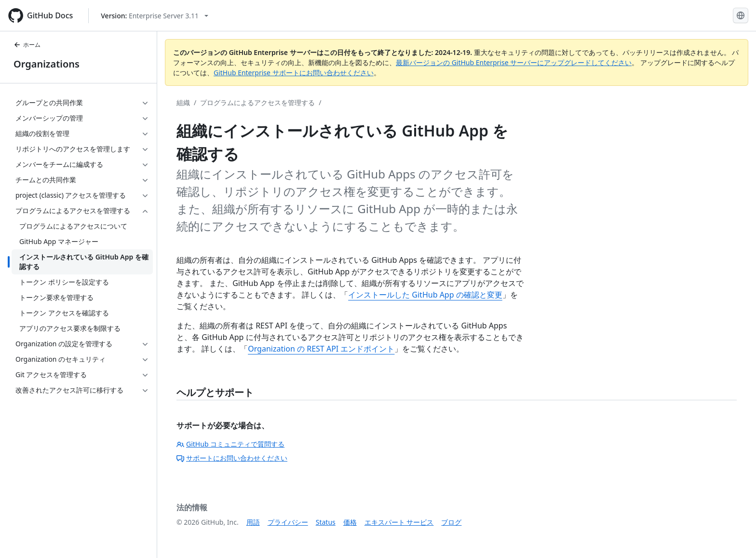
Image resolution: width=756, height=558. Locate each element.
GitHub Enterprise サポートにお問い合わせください (294, 73)
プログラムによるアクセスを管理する (257, 102)
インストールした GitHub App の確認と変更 (425, 295)
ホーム (27, 45)
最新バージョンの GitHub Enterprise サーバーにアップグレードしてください (514, 62)
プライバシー (288, 522)
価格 (350, 522)
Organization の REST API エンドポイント (321, 349)
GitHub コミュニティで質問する (230, 444)
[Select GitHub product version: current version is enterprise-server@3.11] (155, 16)
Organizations (47, 64)
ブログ (451, 522)
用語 (253, 522)
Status (326, 522)
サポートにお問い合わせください (232, 458)
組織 (183, 102)
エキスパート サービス (399, 522)
